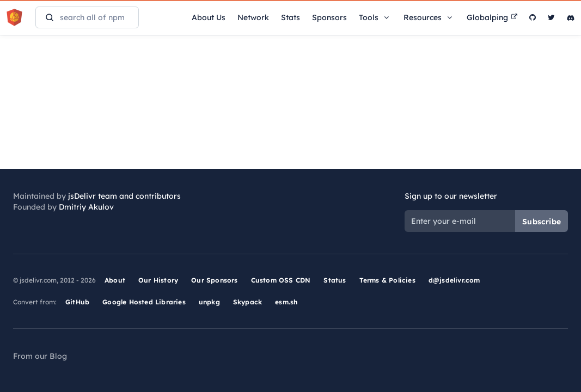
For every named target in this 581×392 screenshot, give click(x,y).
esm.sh (286, 302)
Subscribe (542, 222)
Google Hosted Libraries (144, 302)
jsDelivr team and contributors (124, 196)
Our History (158, 280)
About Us (209, 17)
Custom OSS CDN (281, 280)
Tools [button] (375, 17)
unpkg (209, 302)
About (115, 280)
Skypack (247, 302)
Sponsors (329, 17)
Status (335, 280)
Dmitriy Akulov (86, 207)
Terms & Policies (387, 280)
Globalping (492, 17)
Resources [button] (429, 17)
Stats (290, 17)
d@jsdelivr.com (454, 280)
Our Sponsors (214, 280)
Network (253, 17)
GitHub (77, 302)
